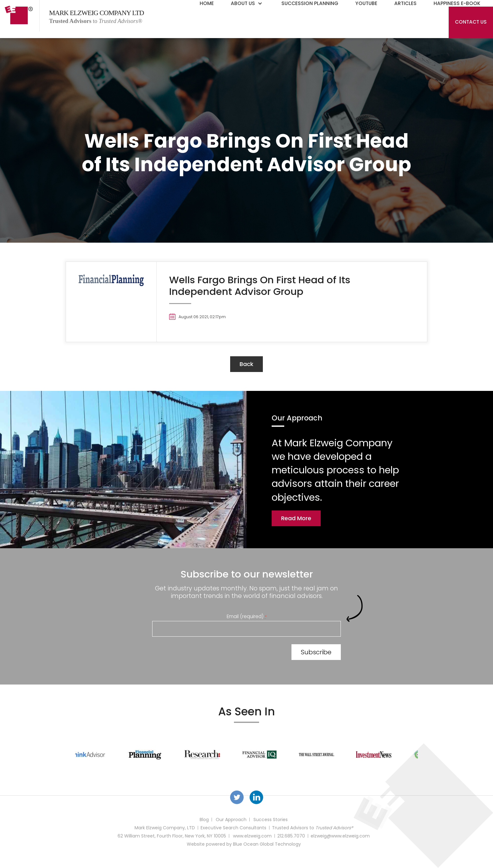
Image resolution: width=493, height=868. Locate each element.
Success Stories (271, 820)
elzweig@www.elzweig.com (340, 836)
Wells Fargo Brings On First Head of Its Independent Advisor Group (260, 286)
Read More (296, 518)
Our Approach (231, 820)
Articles (405, 3)
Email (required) (247, 616)
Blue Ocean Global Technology (267, 844)
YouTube (366, 3)
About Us (243, 3)
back (246, 364)
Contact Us (471, 22)
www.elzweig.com (252, 836)
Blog (204, 820)
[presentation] (200, 653)
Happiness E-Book (457, 3)
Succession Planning (310, 3)
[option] (104, 754)
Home (207, 3)
